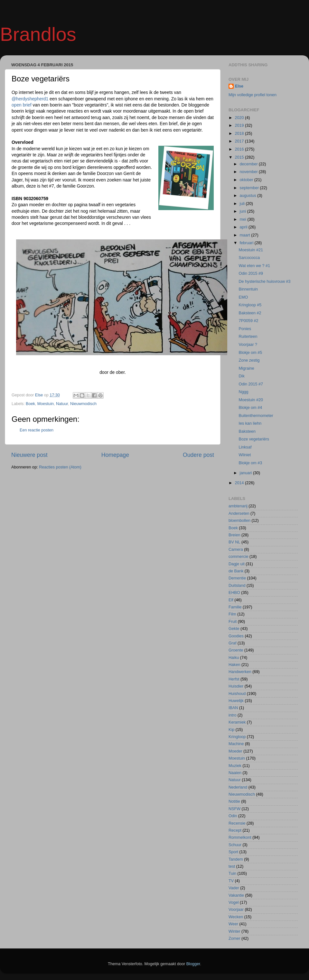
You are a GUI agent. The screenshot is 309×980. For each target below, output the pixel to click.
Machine (236, 744)
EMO (243, 297)
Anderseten (239, 513)
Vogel (234, 902)
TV (231, 881)
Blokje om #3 (250, 463)
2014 (240, 483)
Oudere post (198, 455)
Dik (241, 376)
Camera (236, 550)
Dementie (237, 578)
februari (247, 243)
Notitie (234, 801)
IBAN (233, 708)
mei (244, 219)
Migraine (246, 368)
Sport (233, 852)
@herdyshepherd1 (30, 99)
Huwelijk (236, 701)
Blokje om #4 (250, 408)
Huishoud (237, 694)
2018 (240, 134)
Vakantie (236, 895)
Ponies (245, 329)
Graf (233, 643)
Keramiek (237, 722)
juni (243, 211)
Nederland (238, 787)
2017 (240, 141)
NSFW (234, 809)
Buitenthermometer (256, 416)
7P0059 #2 (248, 321)
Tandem (236, 859)
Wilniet (245, 455)
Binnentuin (248, 289)
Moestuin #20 (251, 400)
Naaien (235, 773)
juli (243, 204)
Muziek (235, 766)
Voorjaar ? (248, 345)
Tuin (232, 874)
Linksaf (245, 447)
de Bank (236, 571)
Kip (231, 730)
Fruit (233, 622)
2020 (240, 118)
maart (246, 235)
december (249, 164)
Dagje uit (237, 564)
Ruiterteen (248, 337)
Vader (234, 888)
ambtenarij (238, 506)
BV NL (234, 542)
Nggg (243, 392)
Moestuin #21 (251, 250)
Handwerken (240, 672)
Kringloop (237, 737)
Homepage (115, 455)
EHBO (234, 593)
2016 (240, 149)
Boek (30, 404)
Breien (234, 535)
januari (246, 473)
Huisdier (236, 686)
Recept (235, 830)
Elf (231, 600)
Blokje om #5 (250, 353)
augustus (249, 196)
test (232, 866)
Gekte (234, 629)
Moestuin (46, 404)
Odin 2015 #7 (251, 384)
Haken (234, 665)
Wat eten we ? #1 (254, 266)
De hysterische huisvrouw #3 (264, 282)
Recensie (237, 823)
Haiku (234, 658)
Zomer (234, 938)
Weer (233, 924)
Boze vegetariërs (254, 439)
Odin (233, 816)
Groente (236, 650)
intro (233, 715)
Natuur (62, 404)
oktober (247, 180)
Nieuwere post (29, 455)
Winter (234, 931)
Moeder (235, 751)
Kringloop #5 (250, 305)
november (249, 172)
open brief (22, 105)
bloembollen (239, 521)
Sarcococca (249, 258)
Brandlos (38, 34)
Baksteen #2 (250, 313)
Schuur (235, 845)
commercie (239, 557)
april (244, 227)
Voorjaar (236, 910)
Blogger (193, 964)
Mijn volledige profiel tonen (253, 95)
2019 (240, 125)
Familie (235, 607)
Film (232, 614)
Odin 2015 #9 (251, 273)
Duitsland (237, 586)
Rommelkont (240, 837)
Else (239, 86)
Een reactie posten (37, 430)
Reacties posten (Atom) (60, 467)
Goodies (236, 636)
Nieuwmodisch (83, 404)
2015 (240, 157)
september (250, 188)
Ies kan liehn (250, 423)
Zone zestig (249, 360)
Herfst (234, 679)
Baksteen (247, 431)
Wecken (236, 917)
